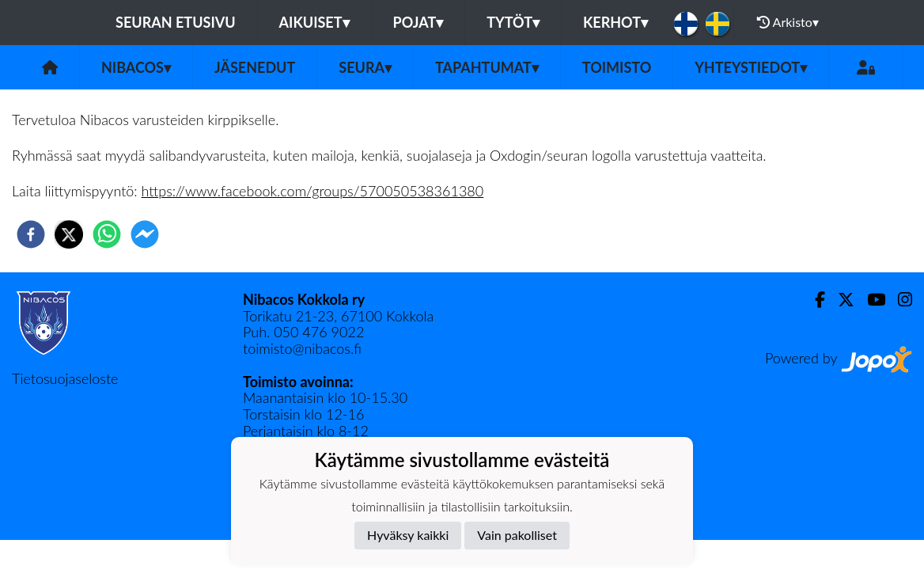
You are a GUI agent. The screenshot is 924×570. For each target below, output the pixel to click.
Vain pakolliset (517, 535)
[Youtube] (870, 300)
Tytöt (513, 22)
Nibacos (136, 67)
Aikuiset (314, 22)
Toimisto (617, 67)
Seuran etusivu (176, 22)
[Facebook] (814, 300)
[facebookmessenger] (145, 234)
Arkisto (788, 22)
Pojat (418, 22)
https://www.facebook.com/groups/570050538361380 (313, 191)
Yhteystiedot (751, 67)
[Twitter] (840, 300)
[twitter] (69, 234)
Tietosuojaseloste (65, 378)
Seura (365, 67)
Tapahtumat (487, 67)
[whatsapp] (107, 234)
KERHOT (615, 22)
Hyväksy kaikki (408, 535)
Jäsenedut (255, 67)
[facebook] (31, 234)
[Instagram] (899, 300)
